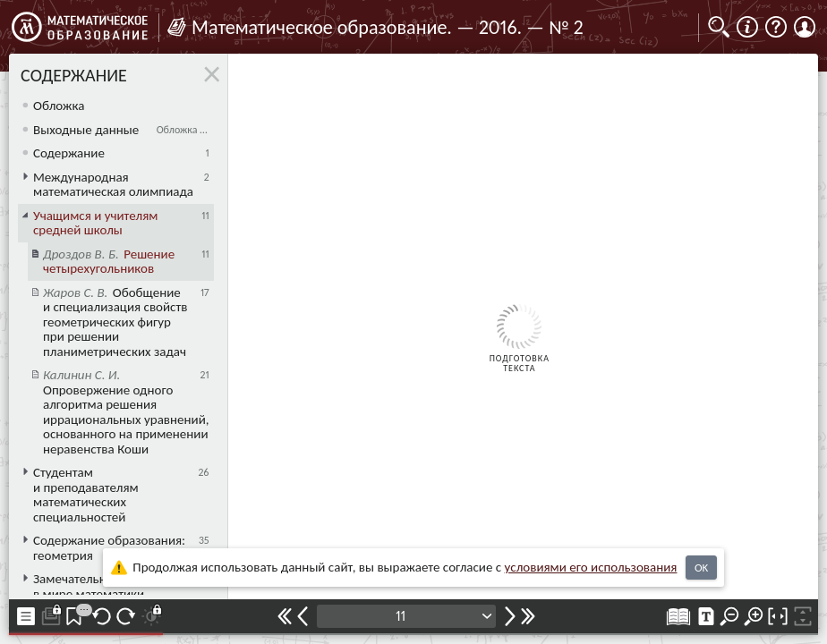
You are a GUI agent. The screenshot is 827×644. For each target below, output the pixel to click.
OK (701, 568)
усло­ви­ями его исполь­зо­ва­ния (591, 567)
